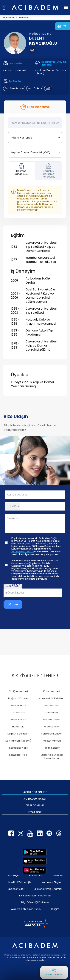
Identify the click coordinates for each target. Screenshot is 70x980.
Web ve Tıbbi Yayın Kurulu (26, 909)
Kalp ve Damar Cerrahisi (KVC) (52, 72)
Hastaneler (36, 876)
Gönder (13, 604)
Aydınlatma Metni (22, 552)
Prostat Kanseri (52, 741)
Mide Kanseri (52, 727)
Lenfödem (52, 712)
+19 (48, 88)
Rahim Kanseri (52, 748)
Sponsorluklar (16, 889)
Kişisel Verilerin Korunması (35, 896)
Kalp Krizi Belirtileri (18, 734)
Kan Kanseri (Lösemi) (18, 741)
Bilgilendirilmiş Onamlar (48, 889)
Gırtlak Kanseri (18, 720)
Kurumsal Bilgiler (52, 882)
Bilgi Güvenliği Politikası (35, 902)
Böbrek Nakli (18, 705)
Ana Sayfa (13, 876)
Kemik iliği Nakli (18, 755)
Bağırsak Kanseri (18, 698)
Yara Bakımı (35, 88)
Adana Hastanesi (15, 70)
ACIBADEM (35, 792)
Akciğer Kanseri (18, 691)
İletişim (55, 909)
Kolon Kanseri (52, 691)
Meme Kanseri (52, 720)
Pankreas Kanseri (52, 734)
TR (65, 26)
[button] (13, 506)
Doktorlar (57, 876)
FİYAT (35, 812)
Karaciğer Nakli (18, 748)
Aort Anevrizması (14, 88)
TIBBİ (35, 805)
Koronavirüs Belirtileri (52, 698)
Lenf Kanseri (52, 705)
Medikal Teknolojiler (20, 882)
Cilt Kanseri (18, 712)
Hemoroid (18, 727)
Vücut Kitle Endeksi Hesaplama (52, 756)
